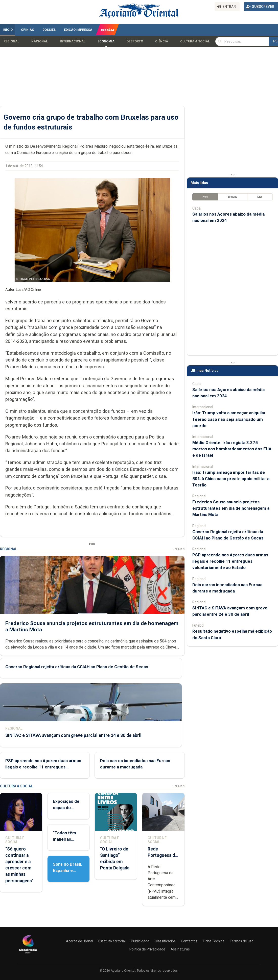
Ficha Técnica (214, 941)
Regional (11, 41)
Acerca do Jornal (79, 941)
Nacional (40, 41)
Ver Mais (179, 549)
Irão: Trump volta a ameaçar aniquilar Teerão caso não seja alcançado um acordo (229, 419)
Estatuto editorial (112, 941)
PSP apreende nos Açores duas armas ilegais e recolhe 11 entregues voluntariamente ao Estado (43, 767)
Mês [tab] (260, 197)
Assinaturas (180, 949)
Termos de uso (242, 941)
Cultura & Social (195, 41)
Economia (106, 41)
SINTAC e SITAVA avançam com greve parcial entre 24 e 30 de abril (73, 735)
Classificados (165, 941)
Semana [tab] (233, 197)
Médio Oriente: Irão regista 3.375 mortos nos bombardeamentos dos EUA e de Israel (232, 449)
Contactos (189, 941)
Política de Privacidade (147, 949)
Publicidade (140, 941)
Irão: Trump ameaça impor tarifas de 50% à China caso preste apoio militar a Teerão (231, 479)
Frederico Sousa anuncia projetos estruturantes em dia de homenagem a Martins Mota (231, 508)
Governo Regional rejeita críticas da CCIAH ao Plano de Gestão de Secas (77, 667)
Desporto (135, 41)
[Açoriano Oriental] (28, 954)
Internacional (73, 41)
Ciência (162, 41)
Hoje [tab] (205, 197)
